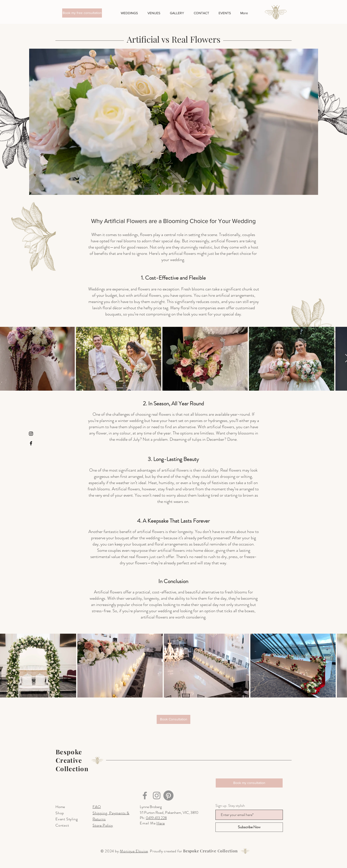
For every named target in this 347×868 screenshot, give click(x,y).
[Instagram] (31, 434)
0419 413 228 (156, 818)
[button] (82, 13)
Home (60, 807)
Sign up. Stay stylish (230, 806)
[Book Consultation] (173, 719)
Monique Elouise (134, 851)
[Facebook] (31, 443)
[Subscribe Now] (249, 827)
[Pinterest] (168, 796)
